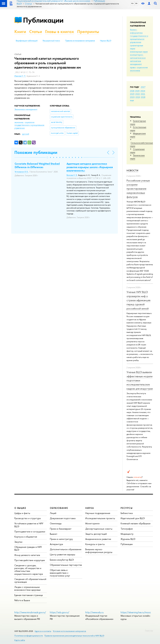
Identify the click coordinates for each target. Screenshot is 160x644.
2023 (132, 94)
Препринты (88, 32)
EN (136, 3)
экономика (135, 70)
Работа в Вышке (22, 600)
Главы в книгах (60, 32)
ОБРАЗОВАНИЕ (59, 508)
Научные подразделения (98, 513)
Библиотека (127, 513)
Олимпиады (56, 523)
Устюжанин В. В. (21, 172)
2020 (132, 97)
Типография (127, 529)
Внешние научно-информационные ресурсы (99, 551)
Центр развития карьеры (62, 554)
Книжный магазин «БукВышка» (136, 523)
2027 (143, 87)
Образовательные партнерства (66, 565)
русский (26, 134)
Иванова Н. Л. (20, 76)
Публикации (43, 20)
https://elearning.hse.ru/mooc (136, 612)
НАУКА (90, 508)
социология (142, 67)
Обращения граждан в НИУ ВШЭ (28, 548)
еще (132, 100)
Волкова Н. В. (72, 175)
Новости (132, 170)
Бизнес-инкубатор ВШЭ (62, 560)
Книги (20, 32)
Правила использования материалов (80, 41)
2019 (138, 97)
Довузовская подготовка (63, 518)
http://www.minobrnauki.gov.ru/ (30, 612)
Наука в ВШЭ (106, 41)
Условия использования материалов (69, 631)
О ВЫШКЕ (20, 508)
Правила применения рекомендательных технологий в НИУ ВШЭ (74, 636)
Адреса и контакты (43, 631)
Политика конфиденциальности (29, 636)
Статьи (36, 32)
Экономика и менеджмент (26, 109)
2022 (138, 94)
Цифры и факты (22, 513)
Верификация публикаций (27, 41)
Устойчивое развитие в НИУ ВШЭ (29, 525)
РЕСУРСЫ (127, 508)
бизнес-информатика (136, 31)
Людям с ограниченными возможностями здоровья (27, 588)
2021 (143, 94)
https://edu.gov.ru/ (60, 612)
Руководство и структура (27, 518)
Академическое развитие (98, 539)
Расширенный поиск (51, 41)
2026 (132, 91)
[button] (47, 157)
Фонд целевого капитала (27, 555)
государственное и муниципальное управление (139, 39)
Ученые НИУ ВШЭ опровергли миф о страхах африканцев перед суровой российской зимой (139, 300)
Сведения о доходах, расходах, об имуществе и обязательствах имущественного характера (29, 570)
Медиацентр (127, 534)
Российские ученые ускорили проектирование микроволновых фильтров (138, 189)
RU (133, 3)
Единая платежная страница (29, 595)
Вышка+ (54, 534)
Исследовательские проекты (100, 518)
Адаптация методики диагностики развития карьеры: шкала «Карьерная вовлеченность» (90, 167)
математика (135, 61)
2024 (143, 91)
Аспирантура (56, 544)
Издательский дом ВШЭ (133, 518)
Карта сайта (20, 640)
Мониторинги (92, 523)
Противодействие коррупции (30, 560)
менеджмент (136, 64)
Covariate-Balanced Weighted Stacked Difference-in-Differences (37, 165)
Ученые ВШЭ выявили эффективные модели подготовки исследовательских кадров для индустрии (140, 380)
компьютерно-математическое (138, 56)
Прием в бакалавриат (61, 529)
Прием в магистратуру (61, 539)
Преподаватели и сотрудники (30, 532)
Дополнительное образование (66, 549)
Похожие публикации (36, 152)
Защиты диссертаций (96, 534)
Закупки (18, 542)
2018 (143, 97)
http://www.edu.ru (94, 612)
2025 (137, 91)
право (133, 67)
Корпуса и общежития (26, 537)
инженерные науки (139, 52)
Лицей (53, 513)
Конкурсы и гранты (95, 544)
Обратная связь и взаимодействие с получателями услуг (60, 573)
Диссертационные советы (99, 529)
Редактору (149, 630)
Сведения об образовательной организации (30, 580)
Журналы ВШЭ (128, 539)
